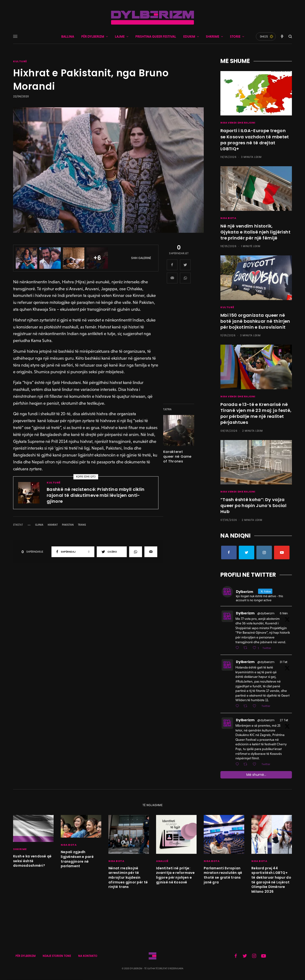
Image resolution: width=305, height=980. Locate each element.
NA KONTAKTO (88, 956)
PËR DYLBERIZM (25, 956)
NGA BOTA (228, 218)
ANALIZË (162, 861)
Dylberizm (245, 613)
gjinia (39, 525)
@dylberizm (266, 613)
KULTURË (20, 61)
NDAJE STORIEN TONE (57, 956)
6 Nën (284, 613)
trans (82, 525)
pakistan (68, 525)
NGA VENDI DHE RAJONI (238, 123)
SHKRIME (20, 849)
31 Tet (284, 662)
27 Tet (284, 720)
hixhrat (53, 525)
